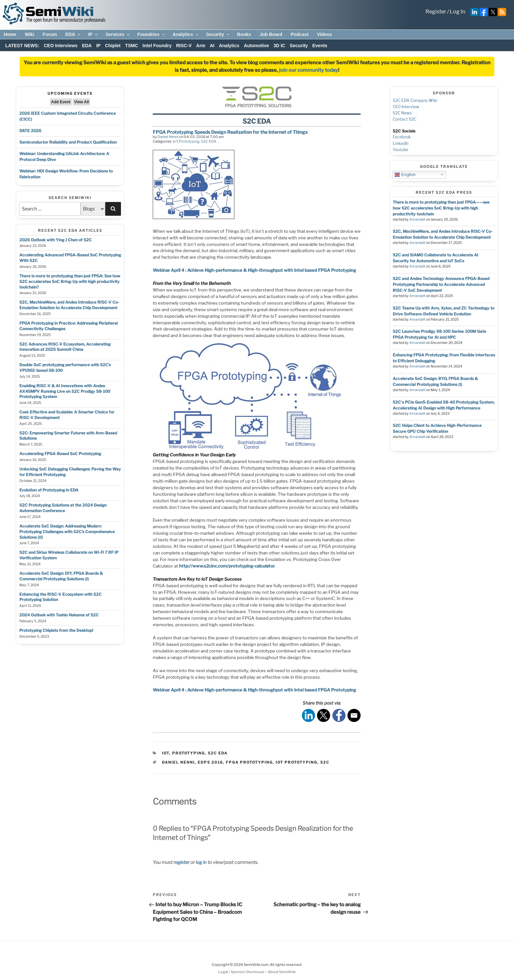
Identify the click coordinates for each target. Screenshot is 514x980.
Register (436, 12)
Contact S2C (405, 119)
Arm (201, 46)
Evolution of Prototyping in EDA (49, 490)
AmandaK (417, 220)
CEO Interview (406, 107)
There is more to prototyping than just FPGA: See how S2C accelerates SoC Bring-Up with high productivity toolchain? (70, 281)
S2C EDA (209, 141)
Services (118, 34)
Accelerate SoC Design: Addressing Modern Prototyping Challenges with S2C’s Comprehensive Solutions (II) (67, 532)
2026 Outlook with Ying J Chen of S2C (56, 240)
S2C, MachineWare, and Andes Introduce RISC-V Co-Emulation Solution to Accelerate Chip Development (69, 305)
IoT (175, 141)
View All (81, 102)
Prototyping (189, 141)
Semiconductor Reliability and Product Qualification (68, 142)
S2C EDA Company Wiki (415, 100)
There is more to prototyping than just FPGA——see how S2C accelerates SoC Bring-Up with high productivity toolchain (441, 208)
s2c (325, 762)
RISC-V (184, 46)
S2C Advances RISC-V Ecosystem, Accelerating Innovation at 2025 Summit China (65, 347)
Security (218, 34)
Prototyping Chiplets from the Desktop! (56, 630)
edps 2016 (210, 762)
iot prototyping (297, 762)
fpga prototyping (249, 762)
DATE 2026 (30, 131)
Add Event (61, 102)
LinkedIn (401, 143)
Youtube (400, 150)
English (405, 174)
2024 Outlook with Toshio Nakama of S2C (59, 615)
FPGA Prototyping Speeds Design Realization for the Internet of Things (230, 132)
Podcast (300, 34)
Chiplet (113, 46)
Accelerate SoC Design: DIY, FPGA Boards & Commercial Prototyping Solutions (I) (61, 576)
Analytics (186, 34)
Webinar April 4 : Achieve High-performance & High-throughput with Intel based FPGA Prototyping (254, 270)
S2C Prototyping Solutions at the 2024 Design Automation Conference (63, 508)
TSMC (131, 46)
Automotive (257, 46)
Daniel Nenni (168, 137)
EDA (73, 34)
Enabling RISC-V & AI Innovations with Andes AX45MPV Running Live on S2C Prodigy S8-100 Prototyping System (65, 391)
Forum (50, 34)
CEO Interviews (61, 46)
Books (244, 34)
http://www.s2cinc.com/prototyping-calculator (227, 566)
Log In (457, 12)
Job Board (271, 34)
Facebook (402, 137)
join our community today (308, 70)
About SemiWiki (282, 972)
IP (93, 34)
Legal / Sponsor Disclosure (242, 972)
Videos (325, 34)
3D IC (279, 46)
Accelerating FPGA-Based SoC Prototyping (60, 454)
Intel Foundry (157, 46)
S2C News (402, 113)
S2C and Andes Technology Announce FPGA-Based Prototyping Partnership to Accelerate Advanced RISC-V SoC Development (441, 284)
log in (201, 862)
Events (320, 46)
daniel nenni (178, 762)
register (181, 862)
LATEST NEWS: (22, 46)
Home (10, 34)
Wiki (30, 34)
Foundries (152, 34)
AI (212, 46)
